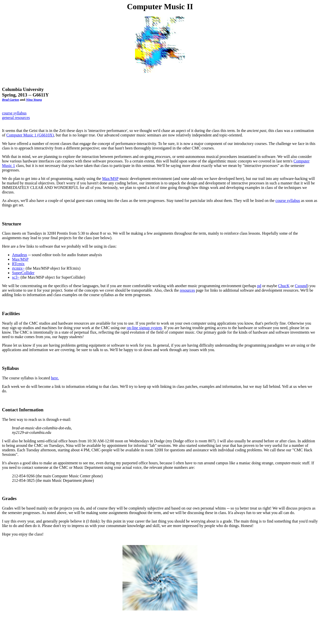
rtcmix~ (18, 268)
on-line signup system (144, 328)
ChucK (284, 286)
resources (187, 290)
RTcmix (18, 264)
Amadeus (19, 255)
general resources (16, 118)
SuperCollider (23, 273)
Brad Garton (10, 100)
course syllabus (14, 113)
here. (55, 378)
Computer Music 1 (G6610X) (30, 135)
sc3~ (16, 277)
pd (259, 286)
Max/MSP (110, 179)
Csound (301, 286)
